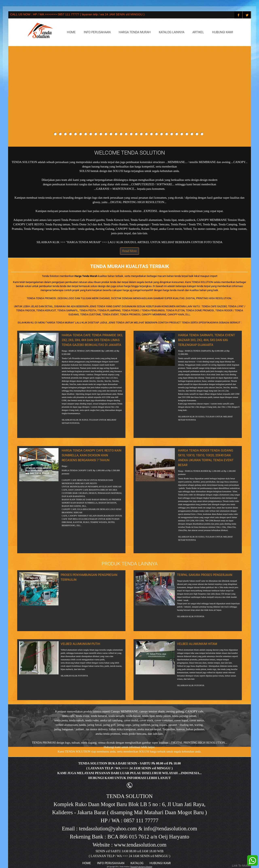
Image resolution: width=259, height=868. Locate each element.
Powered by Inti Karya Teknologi (141, 867)
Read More (129, 251)
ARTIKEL (198, 32)
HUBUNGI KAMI (223, 32)
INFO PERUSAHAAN (97, 32)
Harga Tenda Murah (86, 276)
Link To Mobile (241, 866)
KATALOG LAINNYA (172, 32)
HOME (71, 32)
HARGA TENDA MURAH (135, 32)
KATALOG (137, 863)
